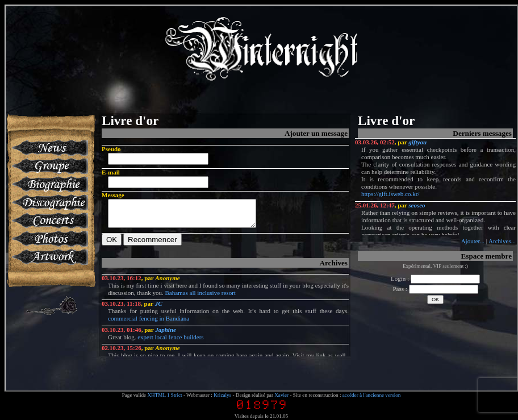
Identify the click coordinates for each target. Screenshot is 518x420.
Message (113, 195)
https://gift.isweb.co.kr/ (390, 194)
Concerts (49, 221)
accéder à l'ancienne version (372, 395)
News (49, 148)
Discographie (49, 202)
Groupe (49, 166)
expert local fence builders (170, 342)
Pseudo (111, 149)
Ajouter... (473, 241)
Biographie (49, 184)
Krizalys (222, 395)
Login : (435, 278)
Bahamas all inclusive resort (200, 298)
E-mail (111, 172)
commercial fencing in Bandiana (149, 323)
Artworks (49, 257)
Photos (49, 239)
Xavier (281, 395)
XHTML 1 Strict (164, 395)
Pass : (435, 289)
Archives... (502, 241)
